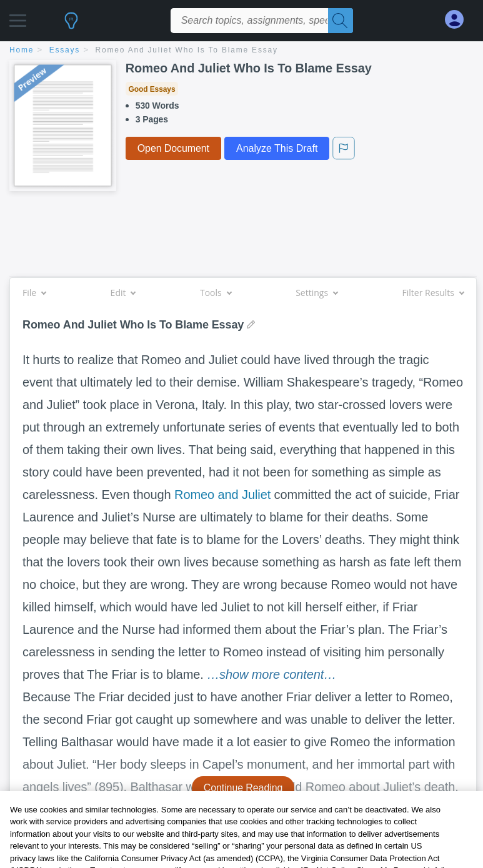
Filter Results (433, 293)
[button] (18, 17)
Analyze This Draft (277, 148)
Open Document (173, 148)
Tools (216, 293)
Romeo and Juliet (222, 495)
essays (65, 50)
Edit (123, 293)
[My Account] (459, 20)
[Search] (341, 21)
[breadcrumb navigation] (241, 51)
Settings (316, 293)
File (34, 293)
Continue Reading (243, 788)
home (22, 50)
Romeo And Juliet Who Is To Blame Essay (187, 50)
